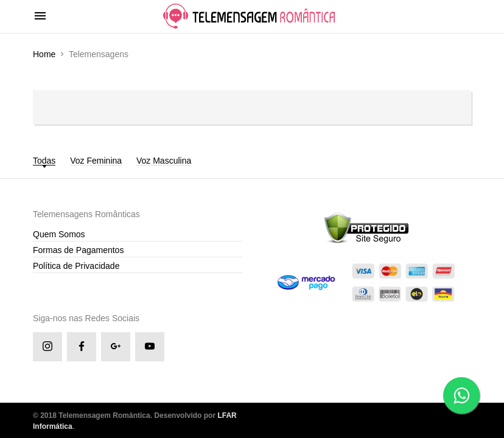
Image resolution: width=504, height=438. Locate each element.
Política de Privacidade (76, 266)
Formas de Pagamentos (78, 250)
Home (44, 54)
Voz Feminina (96, 161)
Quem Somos (59, 234)
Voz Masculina (164, 161)
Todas (44, 161)
